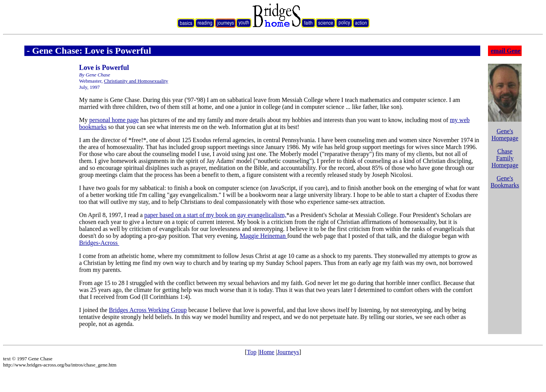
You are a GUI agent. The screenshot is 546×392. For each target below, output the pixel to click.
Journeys (288, 352)
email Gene (506, 51)
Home (267, 352)
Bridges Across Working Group (148, 310)
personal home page (114, 120)
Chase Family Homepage (505, 158)
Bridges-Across (99, 243)
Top (252, 352)
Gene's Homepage (505, 135)
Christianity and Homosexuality (136, 81)
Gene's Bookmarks (505, 182)
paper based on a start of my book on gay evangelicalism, (215, 215)
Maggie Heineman (264, 236)
